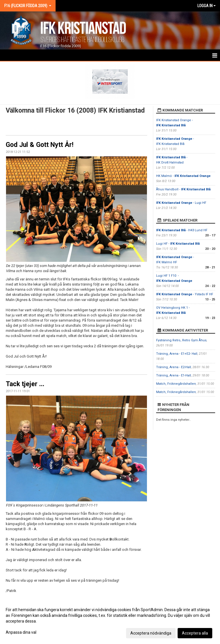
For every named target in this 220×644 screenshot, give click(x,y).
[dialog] (110, 621)
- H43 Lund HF (182, 230)
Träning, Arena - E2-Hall (174, 367)
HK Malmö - (183, 176)
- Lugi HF (181, 203)
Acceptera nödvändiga (151, 633)
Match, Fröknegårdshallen (176, 384)
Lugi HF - (178, 244)
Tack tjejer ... (25, 384)
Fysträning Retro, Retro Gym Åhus (181, 340)
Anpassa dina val (21, 632)
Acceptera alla (195, 633)
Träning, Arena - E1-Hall (174, 375)
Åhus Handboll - (183, 189)
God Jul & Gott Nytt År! (40, 145)
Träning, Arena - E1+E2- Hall (177, 354)
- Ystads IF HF (185, 294)
